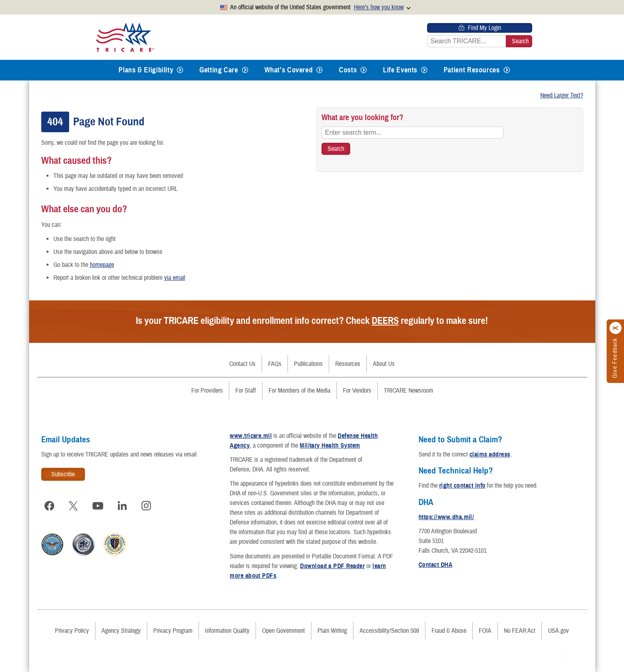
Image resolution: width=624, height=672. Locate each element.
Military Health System (330, 446)
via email (175, 278)
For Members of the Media (299, 391)
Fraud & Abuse (449, 631)
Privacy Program (173, 631)
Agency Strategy (121, 631)
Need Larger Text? (562, 95)
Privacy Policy (72, 631)
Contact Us (242, 364)
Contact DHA (435, 565)
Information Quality (227, 631)
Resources (348, 364)
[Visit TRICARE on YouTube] (98, 506)
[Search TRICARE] (336, 149)
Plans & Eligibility (146, 70)
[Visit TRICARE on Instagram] (146, 506)
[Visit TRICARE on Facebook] (49, 506)
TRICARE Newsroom (408, 391)
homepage (102, 265)
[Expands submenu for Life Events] (424, 70)
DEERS (385, 321)
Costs (348, 70)
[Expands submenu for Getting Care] (245, 70)
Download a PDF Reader (332, 566)
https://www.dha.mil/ (446, 517)
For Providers (207, 391)
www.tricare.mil (251, 436)
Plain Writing (332, 631)
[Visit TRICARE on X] (74, 506)
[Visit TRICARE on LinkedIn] (122, 506)
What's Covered (289, 70)
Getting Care (219, 70)
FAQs (275, 364)
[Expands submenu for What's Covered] (319, 70)
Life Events (400, 70)
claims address (490, 454)
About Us (384, 364)
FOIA (485, 631)
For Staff (246, 391)
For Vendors (357, 391)
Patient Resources (472, 70)
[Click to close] (616, 328)
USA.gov (558, 631)
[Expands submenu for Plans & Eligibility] (180, 70)
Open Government (283, 631)
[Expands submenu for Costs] (364, 70)
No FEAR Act (520, 631)
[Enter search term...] (412, 133)
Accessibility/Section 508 (389, 631)
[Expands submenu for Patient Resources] (507, 70)
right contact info (462, 486)
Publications (308, 364)
